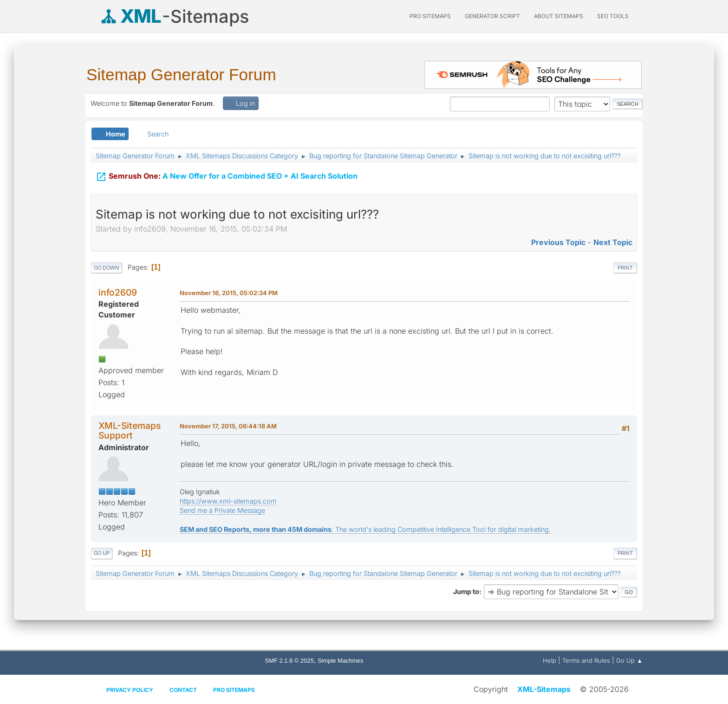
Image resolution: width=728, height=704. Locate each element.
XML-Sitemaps (544, 689)
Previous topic (558, 242)
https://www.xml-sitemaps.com (228, 501)
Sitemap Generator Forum (181, 74)
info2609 (118, 292)
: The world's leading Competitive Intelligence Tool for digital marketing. (365, 529)
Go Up (102, 553)
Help (549, 660)
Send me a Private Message (222, 510)
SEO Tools (613, 16)
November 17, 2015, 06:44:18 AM (228, 426)
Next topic (613, 242)
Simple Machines (341, 661)
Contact (183, 690)
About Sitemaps (559, 16)
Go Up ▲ (629, 660)
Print (625, 268)
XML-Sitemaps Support (130, 430)
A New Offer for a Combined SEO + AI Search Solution (227, 176)
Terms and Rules (586, 660)
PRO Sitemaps (430, 16)
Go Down (107, 268)
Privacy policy (130, 690)
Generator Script (492, 16)
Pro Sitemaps (234, 690)
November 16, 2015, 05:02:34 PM (229, 293)
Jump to (466, 591)
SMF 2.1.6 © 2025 (289, 661)
